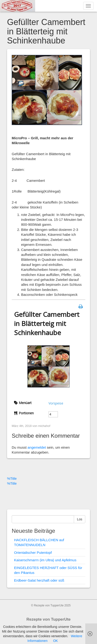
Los (80, 519)
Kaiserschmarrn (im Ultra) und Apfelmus (45, 560)
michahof (44, 426)
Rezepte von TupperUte (49, 619)
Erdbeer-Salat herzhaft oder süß (39, 580)
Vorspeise (56, 403)
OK (56, 641)
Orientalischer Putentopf (33, 553)
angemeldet (37, 447)
